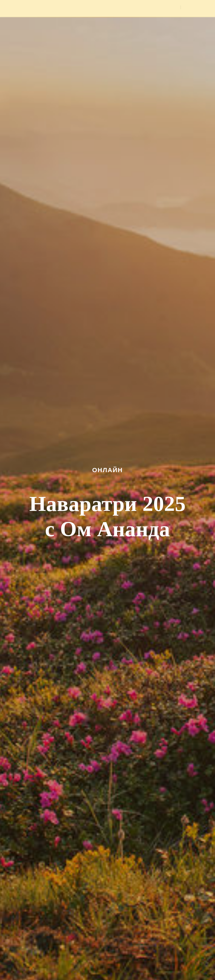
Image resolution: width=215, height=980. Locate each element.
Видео (170, 7)
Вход (193, 7)
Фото (154, 7)
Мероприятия (104, 7)
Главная (79, 7)
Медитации (133, 7)
